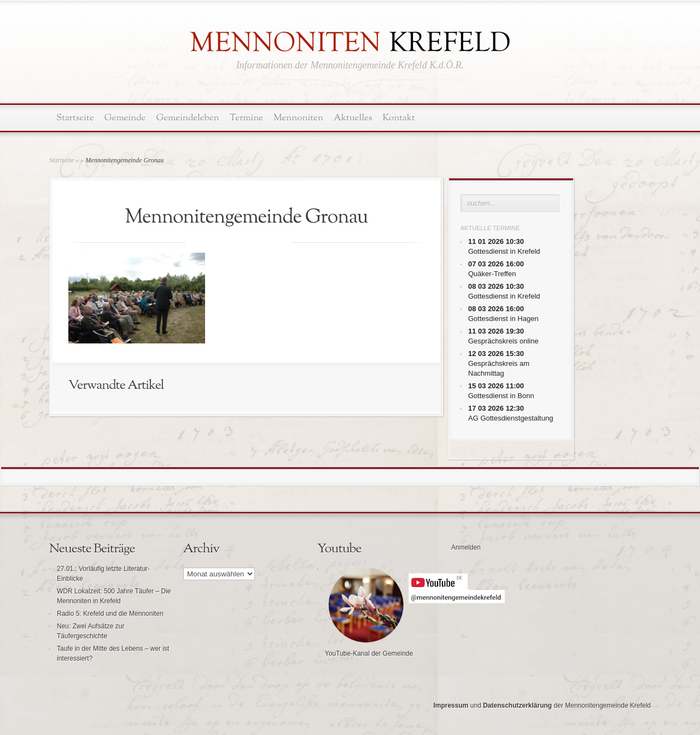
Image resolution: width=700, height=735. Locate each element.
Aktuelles (353, 118)
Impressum (451, 705)
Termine (246, 118)
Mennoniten (298, 118)
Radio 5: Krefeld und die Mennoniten (110, 614)
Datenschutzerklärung (517, 705)
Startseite (75, 118)
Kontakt (399, 118)
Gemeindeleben (188, 118)
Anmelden (466, 547)
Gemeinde (125, 118)
